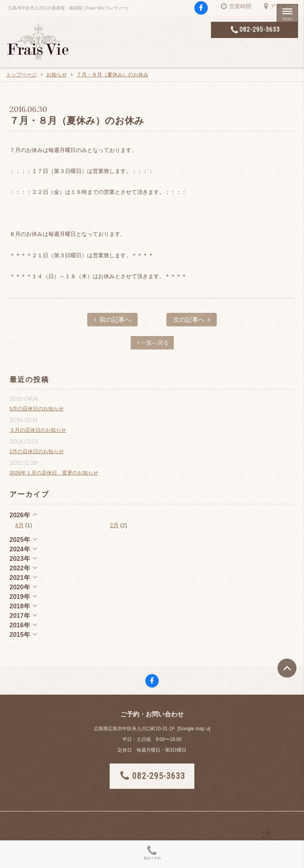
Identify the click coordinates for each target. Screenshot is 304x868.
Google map (191, 729)
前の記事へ (112, 320)
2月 (114, 525)
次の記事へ (192, 320)
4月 (19, 525)
